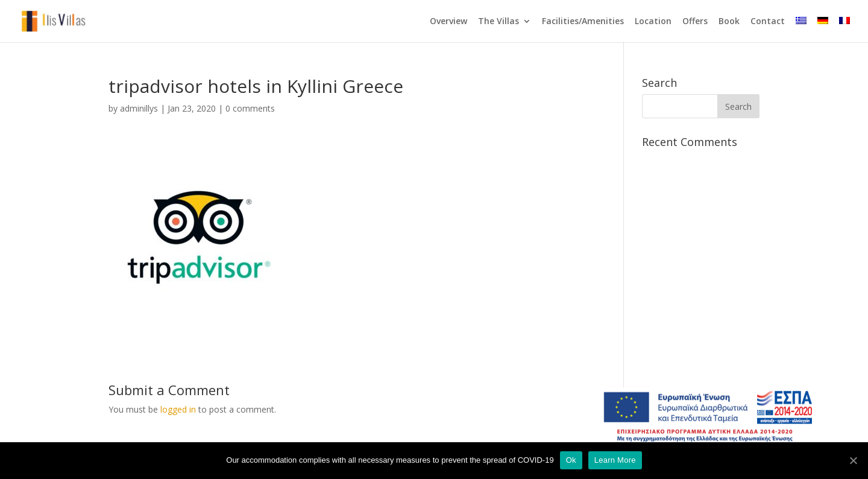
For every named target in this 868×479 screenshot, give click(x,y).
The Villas (498, 22)
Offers (695, 22)
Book (729, 22)
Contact (768, 22)
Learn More (615, 460)
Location (653, 22)
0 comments (250, 108)
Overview (448, 22)
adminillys (139, 108)
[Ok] (853, 460)
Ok (571, 460)
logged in (178, 409)
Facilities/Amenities (583, 22)
